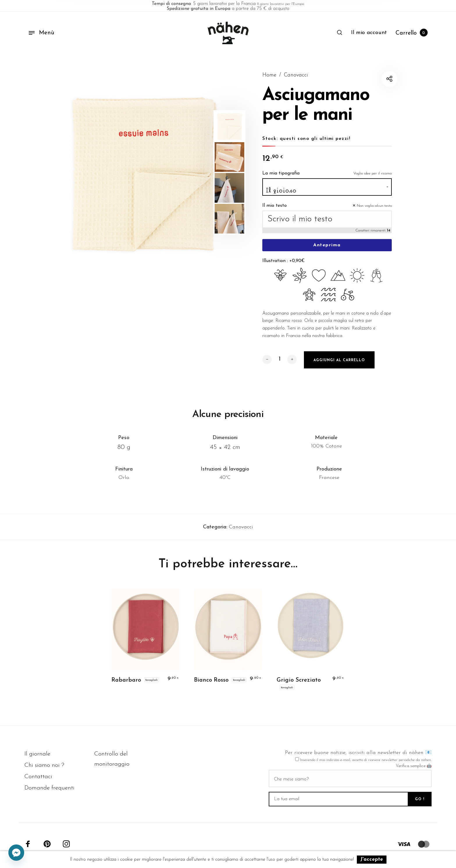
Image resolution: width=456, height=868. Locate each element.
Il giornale (37, 754)
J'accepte (372, 859)
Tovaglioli (152, 684)
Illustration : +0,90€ (284, 265)
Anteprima (327, 249)
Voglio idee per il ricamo (373, 177)
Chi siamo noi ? (44, 765)
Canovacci (296, 75)
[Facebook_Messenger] (16, 853)
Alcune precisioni (228, 418)
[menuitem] (369, 33)
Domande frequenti (49, 788)
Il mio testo (275, 209)
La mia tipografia (281, 177)
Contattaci (38, 777)
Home (269, 75)
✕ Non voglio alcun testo (372, 210)
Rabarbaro (126, 684)
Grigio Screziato (299, 684)
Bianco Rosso (211, 684)
